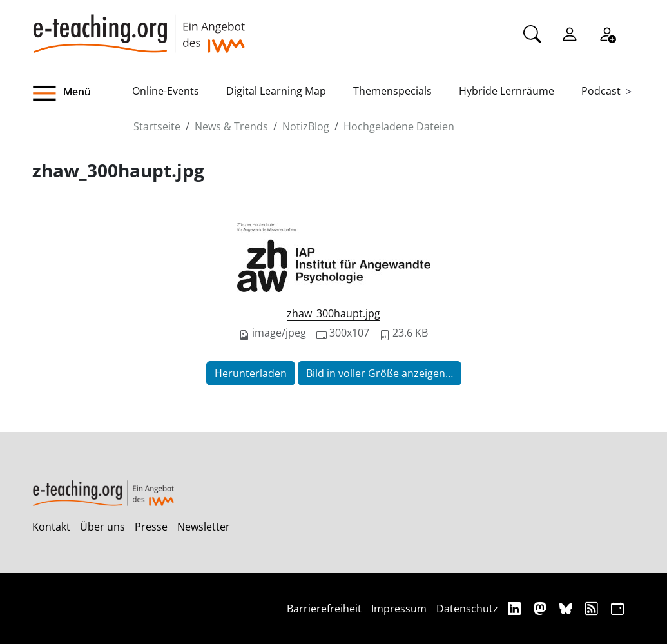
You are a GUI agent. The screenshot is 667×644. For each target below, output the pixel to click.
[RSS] (593, 608)
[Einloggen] (570, 33)
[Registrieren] (607, 33)
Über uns (102, 527)
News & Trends (231, 126)
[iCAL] (617, 608)
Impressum (399, 609)
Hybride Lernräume (507, 91)
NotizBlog (306, 126)
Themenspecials (392, 91)
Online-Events (166, 91)
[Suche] (532, 33)
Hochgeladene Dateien (399, 126)
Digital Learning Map (276, 91)
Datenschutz (467, 609)
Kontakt (51, 527)
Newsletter (204, 527)
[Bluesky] (567, 608)
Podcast (601, 91)
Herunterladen (251, 373)
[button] (82, 93)
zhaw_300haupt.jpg (333, 313)
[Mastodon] (542, 608)
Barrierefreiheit (324, 609)
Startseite (157, 126)
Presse (151, 527)
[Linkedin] (516, 608)
